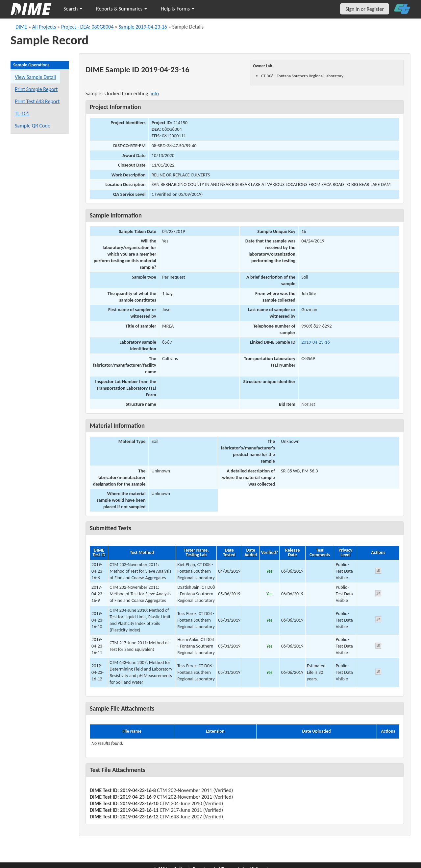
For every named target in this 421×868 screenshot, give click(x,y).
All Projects (44, 27)
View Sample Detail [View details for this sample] (35, 77)
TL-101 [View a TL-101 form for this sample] (22, 114)
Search (73, 9)
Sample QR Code (33, 126)
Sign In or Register (365, 9)
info (155, 93)
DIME (21, 27)
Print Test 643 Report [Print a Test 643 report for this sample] (37, 101)
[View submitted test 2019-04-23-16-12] (378, 673)
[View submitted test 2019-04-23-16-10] (378, 620)
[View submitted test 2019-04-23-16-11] (378, 647)
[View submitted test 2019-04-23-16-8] (378, 572)
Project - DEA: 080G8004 (87, 27)
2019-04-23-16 (315, 342)
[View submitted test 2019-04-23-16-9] (378, 594)
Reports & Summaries (122, 9)
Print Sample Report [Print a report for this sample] (36, 89)
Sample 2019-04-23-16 (143, 27)
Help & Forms (178, 9)
